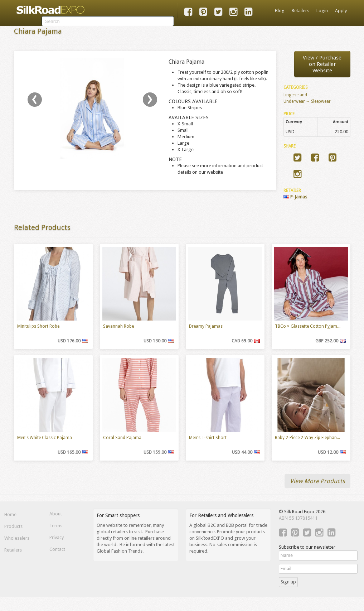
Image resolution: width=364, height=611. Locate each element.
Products (13, 526)
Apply (341, 11)
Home (10, 514)
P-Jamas (295, 197)
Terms (56, 526)
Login (322, 11)
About (56, 514)
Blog (280, 11)
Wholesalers (17, 538)
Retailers (300, 11)
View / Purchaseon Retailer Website (322, 64)
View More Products (317, 481)
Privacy (57, 537)
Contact (57, 549)
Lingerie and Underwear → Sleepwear (307, 98)
